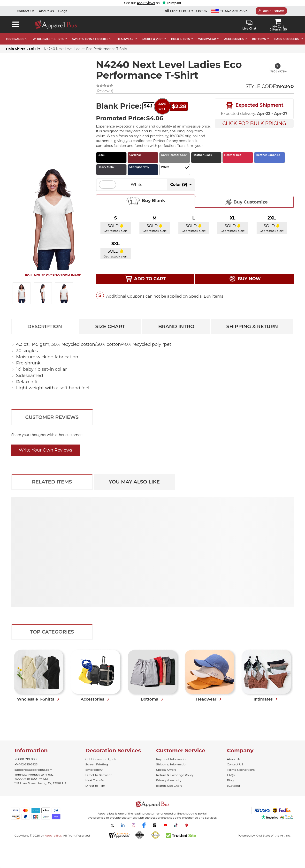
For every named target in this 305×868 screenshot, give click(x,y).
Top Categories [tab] (52, 632)
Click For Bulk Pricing (254, 123)
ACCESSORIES (234, 39)
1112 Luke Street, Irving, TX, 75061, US (40, 783)
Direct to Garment (99, 775)
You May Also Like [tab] (134, 482)
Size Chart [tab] (110, 326)
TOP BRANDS (15, 39)
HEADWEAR (125, 39)
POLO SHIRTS (180, 39)
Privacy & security (169, 780)
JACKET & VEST (152, 39)
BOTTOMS (259, 39)
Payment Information (172, 759)
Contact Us (26, 11)
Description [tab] (45, 326)
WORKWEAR (207, 39)
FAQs (231, 775)
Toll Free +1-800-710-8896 (185, 11)
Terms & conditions (241, 770)
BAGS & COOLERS (286, 39)
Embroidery (94, 770)
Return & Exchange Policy (175, 775)
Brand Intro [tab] (176, 326)
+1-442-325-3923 (229, 11)
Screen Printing (97, 764)
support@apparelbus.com (34, 770)
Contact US (235, 764)
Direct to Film (95, 786)
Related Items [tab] (52, 482)
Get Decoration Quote (101, 759)
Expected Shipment (254, 106)
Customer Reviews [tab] (52, 417)
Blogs (63, 11)
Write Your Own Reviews (46, 450)
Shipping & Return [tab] (252, 326)
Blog (230, 780)
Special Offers (166, 770)
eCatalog (233, 786)
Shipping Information (172, 764)
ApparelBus (53, 835)
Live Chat (249, 25)
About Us (46, 11)
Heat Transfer (95, 780)
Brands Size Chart (169, 786)
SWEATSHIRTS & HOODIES (90, 39)
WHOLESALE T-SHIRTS (48, 39)
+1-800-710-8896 (26, 759)
